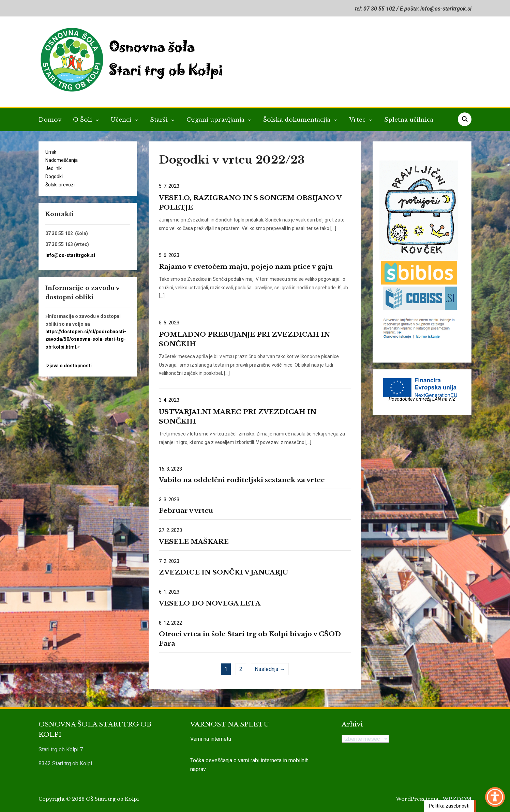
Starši (160, 120)
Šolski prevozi (60, 185)
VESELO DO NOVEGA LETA (210, 603)
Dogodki (54, 177)
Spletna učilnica (409, 120)
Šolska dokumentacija (298, 120)
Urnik (51, 152)
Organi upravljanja (216, 120)
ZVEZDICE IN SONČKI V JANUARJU (223, 572)
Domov (50, 120)
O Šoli (83, 120)
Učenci (122, 120)
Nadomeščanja (62, 160)
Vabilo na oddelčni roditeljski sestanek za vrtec (242, 480)
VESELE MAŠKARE (194, 542)
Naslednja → (270, 669)
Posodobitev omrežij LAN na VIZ (422, 399)
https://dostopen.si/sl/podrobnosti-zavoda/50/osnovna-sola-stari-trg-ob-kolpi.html (86, 339)
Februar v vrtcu (186, 511)
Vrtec (358, 120)
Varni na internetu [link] (211, 739)
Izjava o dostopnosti (69, 366)
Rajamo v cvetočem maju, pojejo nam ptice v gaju (246, 267)
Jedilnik (54, 168)
